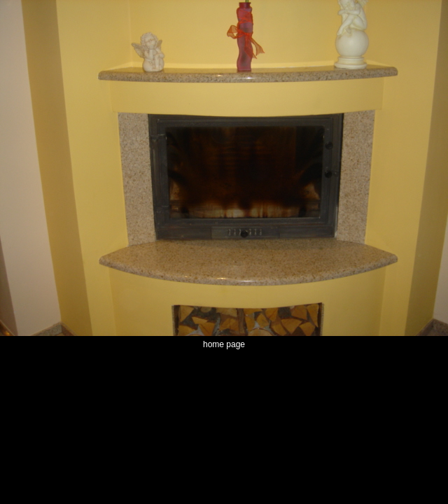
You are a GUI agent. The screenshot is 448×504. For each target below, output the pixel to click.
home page (224, 344)
